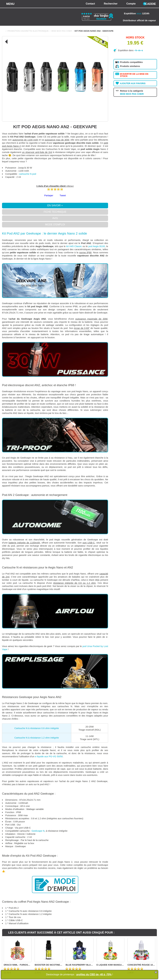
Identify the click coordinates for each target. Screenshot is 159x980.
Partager (49, 195)
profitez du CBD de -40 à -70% (94, 974)
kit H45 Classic (74, 246)
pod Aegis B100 (97, 246)
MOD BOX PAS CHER (62, 31)
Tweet (63, 195)
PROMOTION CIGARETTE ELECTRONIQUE (28, 31)
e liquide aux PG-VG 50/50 (49, 756)
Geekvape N (38, 831)
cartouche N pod (27, 174)
